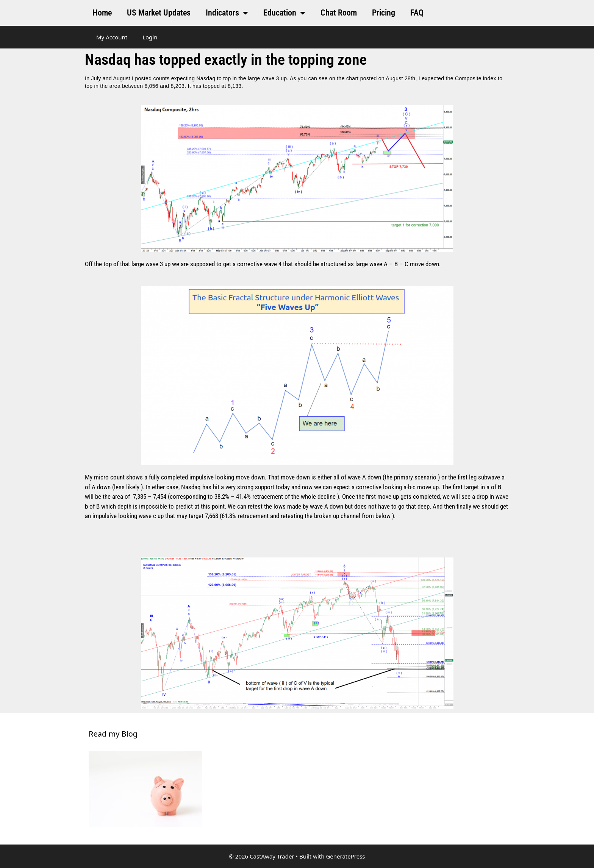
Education (284, 13)
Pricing (384, 13)
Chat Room (339, 13)
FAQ (417, 13)
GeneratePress (345, 856)
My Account (112, 37)
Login (150, 37)
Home (102, 13)
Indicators (227, 13)
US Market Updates (159, 13)
